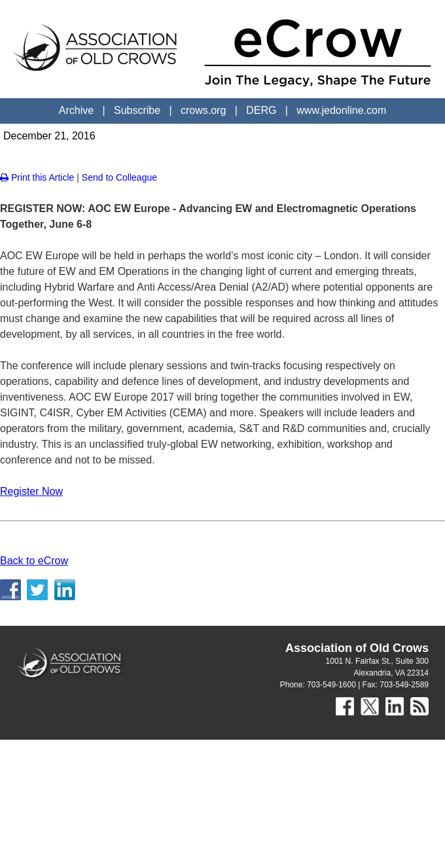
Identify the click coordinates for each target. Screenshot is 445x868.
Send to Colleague (119, 177)
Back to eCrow (34, 561)
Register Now (31, 491)
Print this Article (37, 177)
